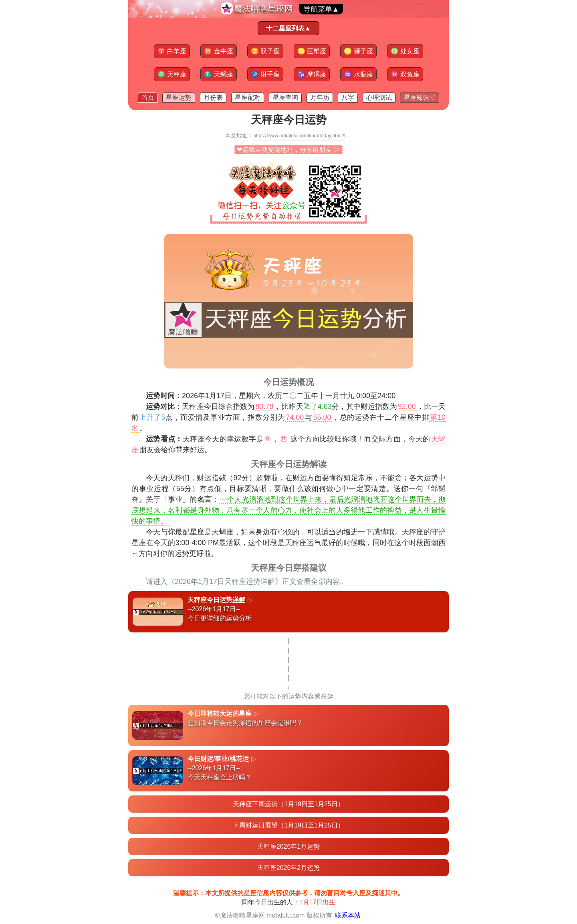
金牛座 (218, 51)
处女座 (405, 51)
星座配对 (248, 98)
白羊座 (172, 51)
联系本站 (348, 915)
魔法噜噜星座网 (263, 9)
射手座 (265, 74)
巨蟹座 (312, 51)
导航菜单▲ (321, 9)
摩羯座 (312, 74)
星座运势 (179, 98)
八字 (348, 98)
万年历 (320, 98)
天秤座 (172, 74)
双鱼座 (405, 74)
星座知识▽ (420, 98)
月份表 (213, 98)
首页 (148, 98)
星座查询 (285, 98)
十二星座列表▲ (288, 28)
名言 (204, 499)
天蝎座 (218, 74)
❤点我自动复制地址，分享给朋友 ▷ (288, 150)
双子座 (265, 51)
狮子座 (358, 51)
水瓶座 (358, 74)
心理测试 (379, 98)
